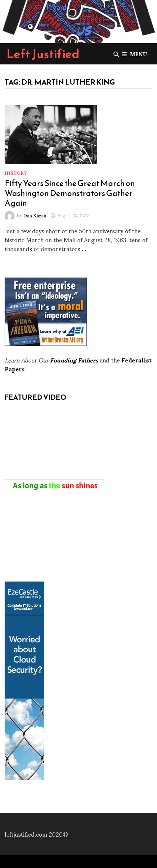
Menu (135, 54)
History (16, 173)
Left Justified (43, 54)
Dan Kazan (35, 215)
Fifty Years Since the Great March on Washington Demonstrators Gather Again (70, 193)
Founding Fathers (74, 360)
